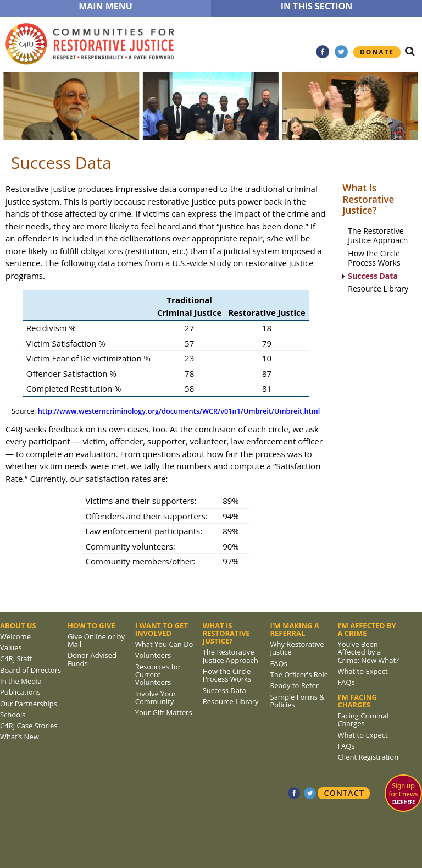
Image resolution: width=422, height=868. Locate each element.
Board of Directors (30, 670)
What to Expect (362, 671)
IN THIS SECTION (317, 6)
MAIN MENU (105, 6)
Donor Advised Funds (92, 659)
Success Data (373, 276)
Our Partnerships (29, 704)
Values (11, 647)
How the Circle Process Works (374, 259)
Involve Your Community (156, 697)
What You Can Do (164, 644)
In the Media (21, 681)
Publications (20, 692)
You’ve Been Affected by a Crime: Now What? (368, 652)
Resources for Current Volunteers (158, 675)
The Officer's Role (299, 674)
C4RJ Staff (16, 658)
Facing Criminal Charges (363, 719)
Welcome (15, 636)
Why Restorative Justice (297, 648)
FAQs (279, 663)
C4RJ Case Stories (29, 726)
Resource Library (378, 289)
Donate (377, 52)
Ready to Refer (295, 685)
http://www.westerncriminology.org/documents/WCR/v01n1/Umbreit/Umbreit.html (179, 411)
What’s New (20, 737)
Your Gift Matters (164, 712)
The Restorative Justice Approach (378, 236)
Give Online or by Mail (96, 640)
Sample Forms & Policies (298, 701)
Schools (13, 715)
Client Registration (368, 757)
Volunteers (153, 655)
